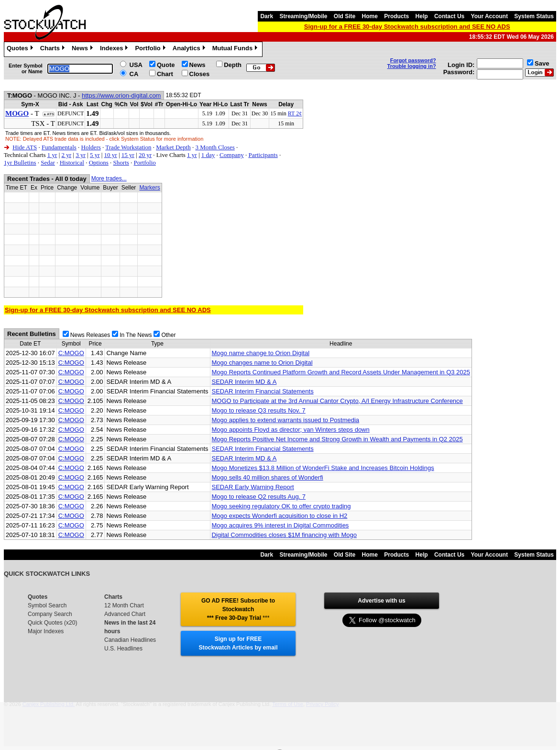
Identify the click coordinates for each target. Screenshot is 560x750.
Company (232, 155)
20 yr (145, 155)
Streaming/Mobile (303, 16)
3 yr (81, 155)
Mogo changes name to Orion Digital (262, 363)
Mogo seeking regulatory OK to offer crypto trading (281, 506)
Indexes (115, 49)
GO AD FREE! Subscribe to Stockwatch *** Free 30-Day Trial (238, 609)
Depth (233, 65)
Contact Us (449, 16)
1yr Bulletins (20, 162)
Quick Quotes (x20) (52, 623)
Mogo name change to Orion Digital (261, 353)
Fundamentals (59, 147)
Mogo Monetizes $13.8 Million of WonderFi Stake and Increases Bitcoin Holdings (323, 468)
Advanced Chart (125, 614)
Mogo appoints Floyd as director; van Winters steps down (291, 430)
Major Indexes (46, 631)
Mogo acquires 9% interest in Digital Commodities (280, 525)
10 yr (111, 155)
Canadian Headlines (130, 640)
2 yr (66, 155)
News (83, 49)
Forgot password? (413, 60)
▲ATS (49, 114)
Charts (54, 49)
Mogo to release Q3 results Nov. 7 (259, 410)
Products (396, 16)
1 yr (52, 155)
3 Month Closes (215, 147)
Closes (200, 74)
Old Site (345, 16)
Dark (267, 16)
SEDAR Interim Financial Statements (263, 391)
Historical (72, 162)
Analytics (190, 49)
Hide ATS (25, 147)
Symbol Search (47, 605)
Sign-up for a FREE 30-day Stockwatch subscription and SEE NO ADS (407, 27)
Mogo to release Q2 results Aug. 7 (259, 497)
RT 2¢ (295, 113)
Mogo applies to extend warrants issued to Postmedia (286, 420)
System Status (534, 16)
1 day (208, 155)
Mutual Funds (236, 49)
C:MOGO (71, 353)
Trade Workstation (128, 147)
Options (99, 162)
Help (422, 16)
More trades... (109, 179)
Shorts (121, 162)
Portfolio (151, 49)
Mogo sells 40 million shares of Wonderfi (268, 477)
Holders (91, 147)
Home (370, 16)
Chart (165, 74)
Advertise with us (381, 601)
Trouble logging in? (412, 66)
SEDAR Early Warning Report (253, 487)
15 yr (128, 155)
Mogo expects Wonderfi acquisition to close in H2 (280, 516)
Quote (166, 65)
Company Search (50, 614)
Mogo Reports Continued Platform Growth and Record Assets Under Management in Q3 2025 (341, 372)
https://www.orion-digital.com (121, 95)
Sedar (48, 162)
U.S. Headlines (123, 649)
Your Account (489, 16)
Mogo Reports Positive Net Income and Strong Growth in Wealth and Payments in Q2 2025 (337, 439)
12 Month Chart (124, 605)
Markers (149, 188)
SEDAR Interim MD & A (244, 382)
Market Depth (173, 147)
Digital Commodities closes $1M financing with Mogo (284, 535)
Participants (263, 155)
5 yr (95, 155)
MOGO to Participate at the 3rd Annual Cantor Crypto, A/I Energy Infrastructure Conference (337, 401)
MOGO (17, 113)
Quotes (21, 49)
